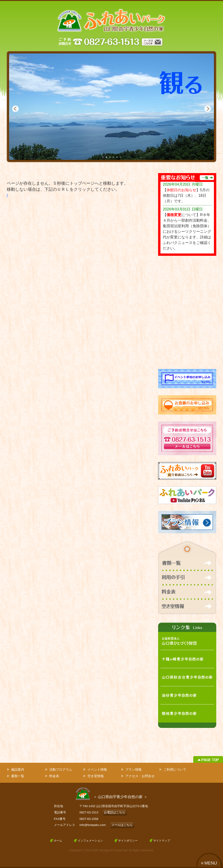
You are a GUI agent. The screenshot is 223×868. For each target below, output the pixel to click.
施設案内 (18, 769)
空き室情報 (96, 776)
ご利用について (175, 769)
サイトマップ (162, 841)
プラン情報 (133, 769)
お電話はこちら (115, 812)
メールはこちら (122, 825)
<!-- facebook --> (187, 312)
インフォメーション (90, 841)
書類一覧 (18, 776)
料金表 (54, 776)
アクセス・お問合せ (140, 776)
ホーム (58, 841)
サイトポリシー (128, 841)
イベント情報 (97, 769)
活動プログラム (61, 769)
